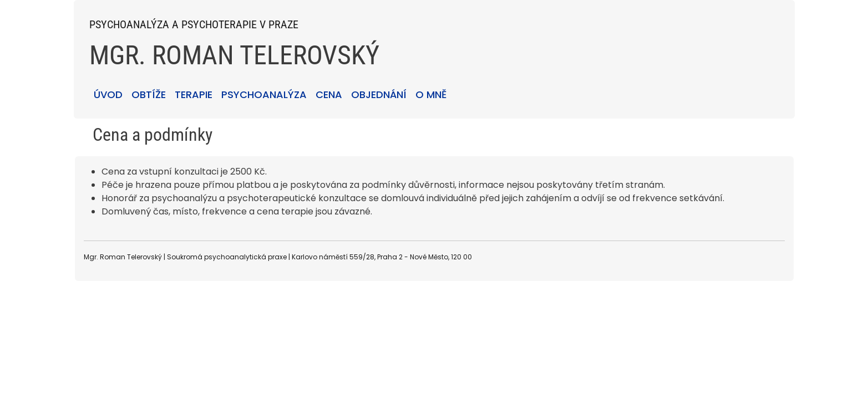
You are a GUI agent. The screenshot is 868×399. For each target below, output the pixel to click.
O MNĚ (431, 94)
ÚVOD (108, 94)
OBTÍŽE (149, 94)
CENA (329, 94)
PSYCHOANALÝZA (264, 94)
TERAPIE (194, 94)
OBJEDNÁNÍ (379, 94)
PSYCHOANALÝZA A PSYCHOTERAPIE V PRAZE (194, 24)
